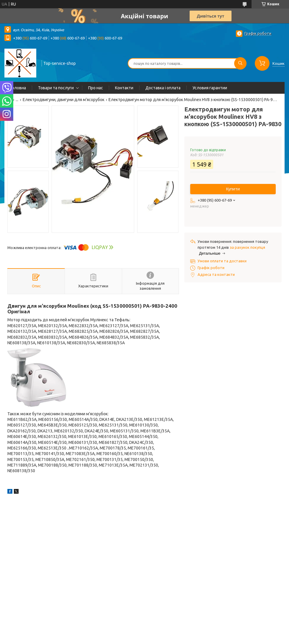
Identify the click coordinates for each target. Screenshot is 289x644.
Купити (233, 189)
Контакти (124, 88)
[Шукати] (240, 63)
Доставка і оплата (163, 88)
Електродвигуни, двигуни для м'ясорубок (64, 100)
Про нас (96, 88)
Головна (18, 88)
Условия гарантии (210, 88)
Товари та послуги (56, 88)
